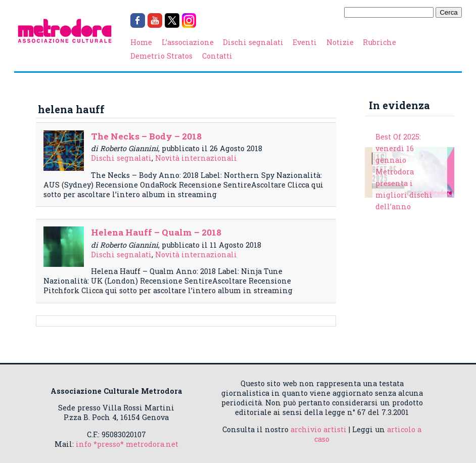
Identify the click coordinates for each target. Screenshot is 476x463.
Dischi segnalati (253, 42)
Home (141, 42)
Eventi (305, 42)
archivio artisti (319, 429)
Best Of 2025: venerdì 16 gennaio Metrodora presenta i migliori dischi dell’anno (404, 172)
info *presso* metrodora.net (127, 444)
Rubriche (379, 42)
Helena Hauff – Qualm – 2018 (156, 232)
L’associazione (188, 42)
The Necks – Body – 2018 (146, 136)
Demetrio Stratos (161, 56)
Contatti (217, 56)
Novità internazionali (196, 158)
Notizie (340, 42)
